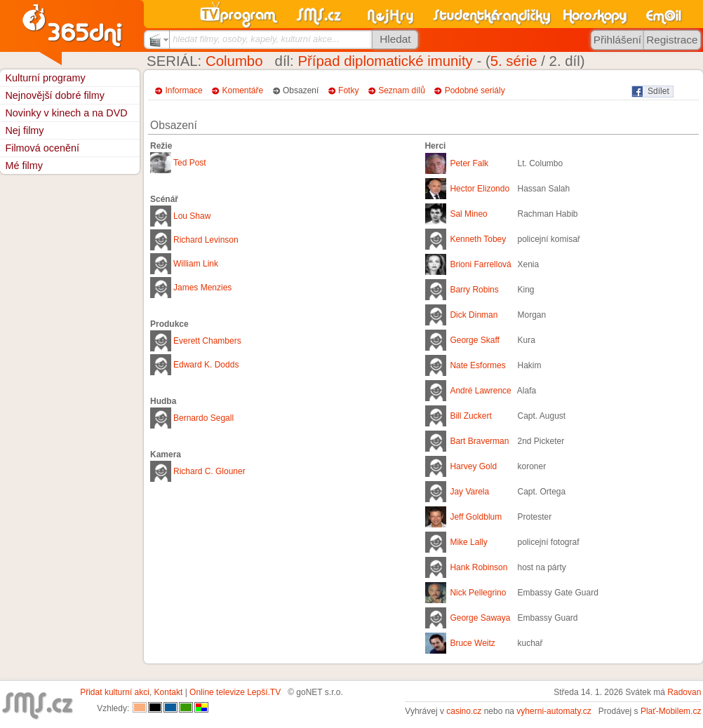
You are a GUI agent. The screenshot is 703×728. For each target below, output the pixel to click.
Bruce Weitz (472, 643)
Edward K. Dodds (206, 365)
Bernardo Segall (203, 418)
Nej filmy (24, 130)
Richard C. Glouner (209, 471)
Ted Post (190, 163)
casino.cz (464, 711)
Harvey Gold (473, 466)
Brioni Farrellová (480, 264)
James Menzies (202, 288)
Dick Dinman (474, 315)
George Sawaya (480, 618)
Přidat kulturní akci (115, 692)
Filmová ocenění (42, 148)
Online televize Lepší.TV (235, 692)
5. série (514, 61)
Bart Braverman (479, 441)
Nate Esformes (477, 365)
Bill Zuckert (470, 416)
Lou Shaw (192, 216)
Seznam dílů (402, 90)
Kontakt (169, 692)
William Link (196, 264)
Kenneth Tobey (478, 239)
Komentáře (243, 90)
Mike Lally (468, 542)
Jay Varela (469, 492)
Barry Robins (474, 290)
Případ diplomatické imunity (385, 61)
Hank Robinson (478, 567)
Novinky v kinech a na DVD (66, 113)
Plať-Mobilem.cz (671, 711)
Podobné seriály (475, 90)
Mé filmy (24, 166)
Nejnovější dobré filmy (55, 95)
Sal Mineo (468, 214)
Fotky (348, 90)
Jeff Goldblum (476, 517)
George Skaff (475, 340)
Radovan (684, 692)
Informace (183, 90)
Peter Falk (469, 163)
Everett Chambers (207, 341)
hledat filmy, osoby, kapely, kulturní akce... (256, 39)
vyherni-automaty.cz (554, 711)
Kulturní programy (45, 78)
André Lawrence (480, 391)
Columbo (234, 61)
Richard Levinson (206, 240)
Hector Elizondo (480, 189)
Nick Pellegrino (478, 593)
